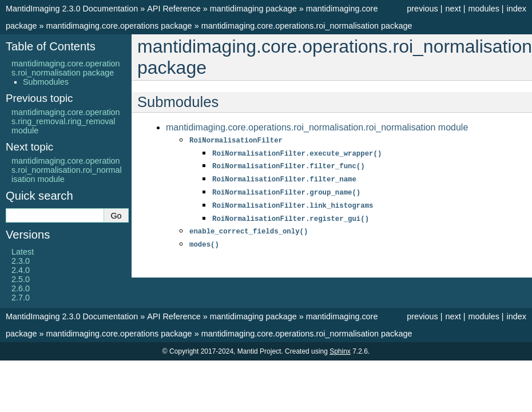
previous (422, 9)
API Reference (174, 9)
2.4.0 (21, 270)
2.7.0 (21, 298)
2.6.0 (21, 288)
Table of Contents (51, 46)
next (453, 9)
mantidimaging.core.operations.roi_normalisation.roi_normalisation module (317, 127)
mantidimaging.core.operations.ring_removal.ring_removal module (66, 121)
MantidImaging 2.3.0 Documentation (72, 9)
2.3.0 (21, 261)
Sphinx (340, 351)
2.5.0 (21, 279)
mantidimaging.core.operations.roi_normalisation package (307, 26)
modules (483, 9)
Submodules (46, 82)
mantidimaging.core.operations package (119, 26)
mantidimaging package (253, 9)
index (517, 9)
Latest (23, 252)
